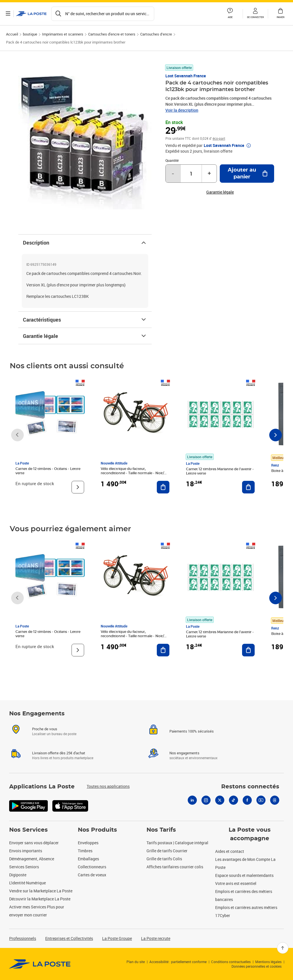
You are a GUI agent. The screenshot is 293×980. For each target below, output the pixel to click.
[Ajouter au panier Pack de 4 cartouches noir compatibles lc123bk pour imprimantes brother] (247, 174)
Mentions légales (268, 962)
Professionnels (23, 938)
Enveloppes (88, 843)
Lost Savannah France (186, 76)
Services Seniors (24, 867)
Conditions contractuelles (231, 962)
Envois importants (26, 851)
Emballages (88, 859)
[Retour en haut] (283, 948)
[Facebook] (247, 800)
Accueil (12, 34)
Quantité (172, 160)
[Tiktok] (233, 800)
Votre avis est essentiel (236, 883)
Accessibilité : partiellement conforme (178, 962)
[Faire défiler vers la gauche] (17, 435)
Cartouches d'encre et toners (112, 34)
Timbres (85, 851)
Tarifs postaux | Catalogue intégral (177, 843)
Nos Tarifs (161, 830)
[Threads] (275, 800)
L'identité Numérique (27, 883)
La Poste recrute (156, 938)
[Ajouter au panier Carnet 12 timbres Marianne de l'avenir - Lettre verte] (248, 487)
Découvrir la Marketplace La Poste (40, 899)
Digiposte (18, 875)
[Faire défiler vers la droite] (276, 435)
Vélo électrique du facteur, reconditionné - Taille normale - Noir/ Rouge (132, 473)
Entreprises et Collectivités (69, 938)
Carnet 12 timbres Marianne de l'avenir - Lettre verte (220, 471)
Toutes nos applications (108, 786)
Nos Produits (97, 830)
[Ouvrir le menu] (8, 14)
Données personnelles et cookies (257, 966)
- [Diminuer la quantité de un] (173, 174)
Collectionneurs (92, 867)
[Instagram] (206, 800)
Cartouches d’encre (156, 34)
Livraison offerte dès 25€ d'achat (59, 753)
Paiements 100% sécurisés (192, 731)
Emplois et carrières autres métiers (246, 907)
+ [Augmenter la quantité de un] (209, 174)
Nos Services (28, 830)
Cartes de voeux (92, 875)
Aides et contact (230, 851)
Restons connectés (250, 787)
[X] (220, 800)
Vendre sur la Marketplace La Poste (41, 891)
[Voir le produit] (78, 487)
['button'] (31, 14)
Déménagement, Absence (32, 859)
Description (85, 243)
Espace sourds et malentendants (244, 875)
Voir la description (182, 110)
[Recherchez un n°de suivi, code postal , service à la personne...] (103, 14)
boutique (30, 34)
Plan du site (136, 962)
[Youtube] (261, 800)
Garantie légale (85, 336)
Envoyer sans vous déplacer (34, 843)
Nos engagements (184, 753)
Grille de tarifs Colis (164, 859)
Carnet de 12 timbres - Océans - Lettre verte (48, 471)
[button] (255, 14)
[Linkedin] (192, 800)
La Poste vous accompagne (250, 834)
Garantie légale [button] (220, 192)
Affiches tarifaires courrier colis (175, 867)
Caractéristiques (85, 320)
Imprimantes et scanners (63, 34)
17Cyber (223, 915)
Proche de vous (45, 729)
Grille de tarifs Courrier (167, 851)
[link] (40, 964)
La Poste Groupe (117, 938)
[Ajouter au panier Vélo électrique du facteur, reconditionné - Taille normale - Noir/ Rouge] (163, 487)
